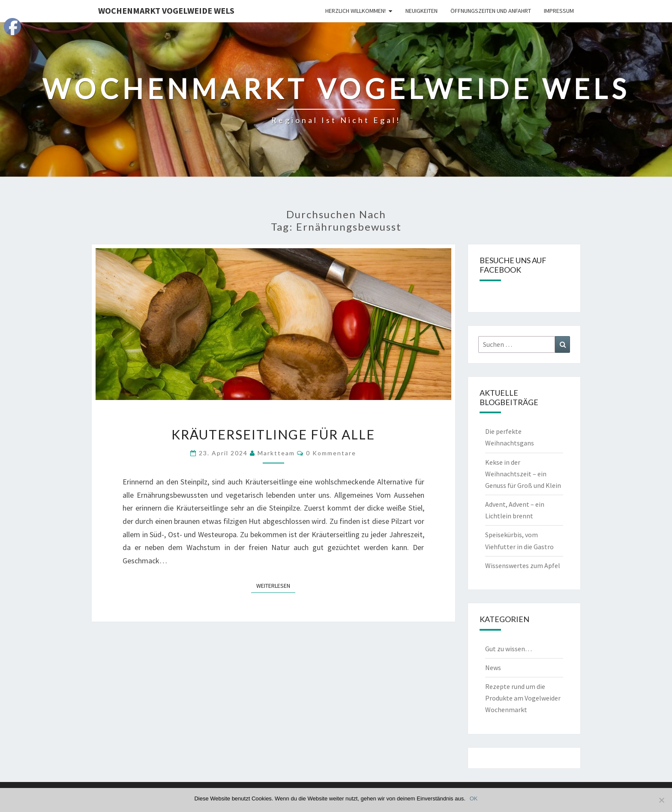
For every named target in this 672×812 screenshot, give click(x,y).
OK (474, 798)
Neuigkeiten (421, 11)
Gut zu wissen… (508, 649)
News (493, 668)
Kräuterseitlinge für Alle (273, 434)
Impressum (559, 11)
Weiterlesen (276, 585)
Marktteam (276, 453)
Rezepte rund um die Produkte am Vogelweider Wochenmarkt (523, 698)
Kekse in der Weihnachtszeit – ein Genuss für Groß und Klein (523, 474)
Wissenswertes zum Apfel (523, 565)
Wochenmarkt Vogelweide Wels (166, 11)
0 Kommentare (331, 453)
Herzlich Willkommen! (355, 11)
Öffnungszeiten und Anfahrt (491, 11)
